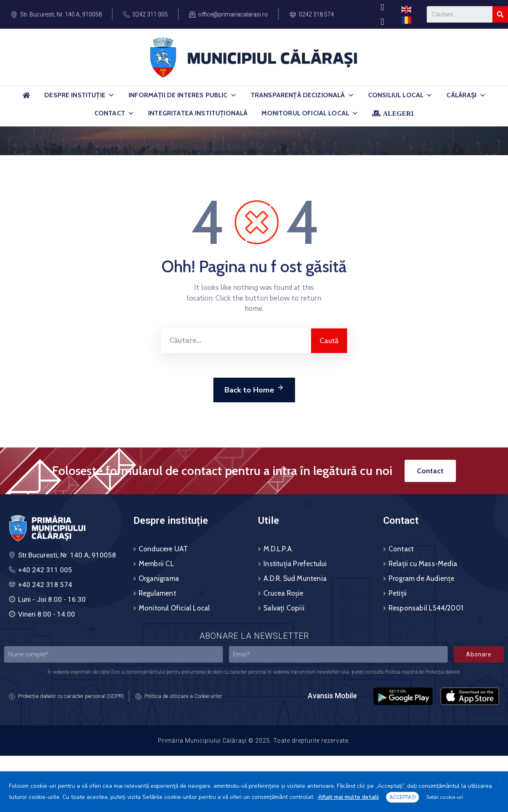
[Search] (500, 14)
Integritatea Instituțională (198, 113)
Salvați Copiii (284, 608)
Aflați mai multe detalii (348, 797)
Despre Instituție (79, 95)
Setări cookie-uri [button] (445, 797)
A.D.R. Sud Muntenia (295, 578)
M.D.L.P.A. (278, 549)
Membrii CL (156, 564)
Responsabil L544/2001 (426, 608)
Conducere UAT (164, 549)
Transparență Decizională (302, 95)
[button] (111, 95)
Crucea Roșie (283, 593)
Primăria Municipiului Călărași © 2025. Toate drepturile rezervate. (254, 741)
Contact (114, 113)
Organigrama (159, 578)
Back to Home (254, 389)
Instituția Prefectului (295, 564)
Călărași (466, 95)
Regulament (157, 593)
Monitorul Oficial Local (310, 113)
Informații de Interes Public (183, 95)
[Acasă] (26, 99)
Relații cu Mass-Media (423, 564)
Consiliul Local (400, 95)
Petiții (398, 593)
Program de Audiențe (422, 578)
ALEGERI (398, 113)
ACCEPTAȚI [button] (403, 797)
